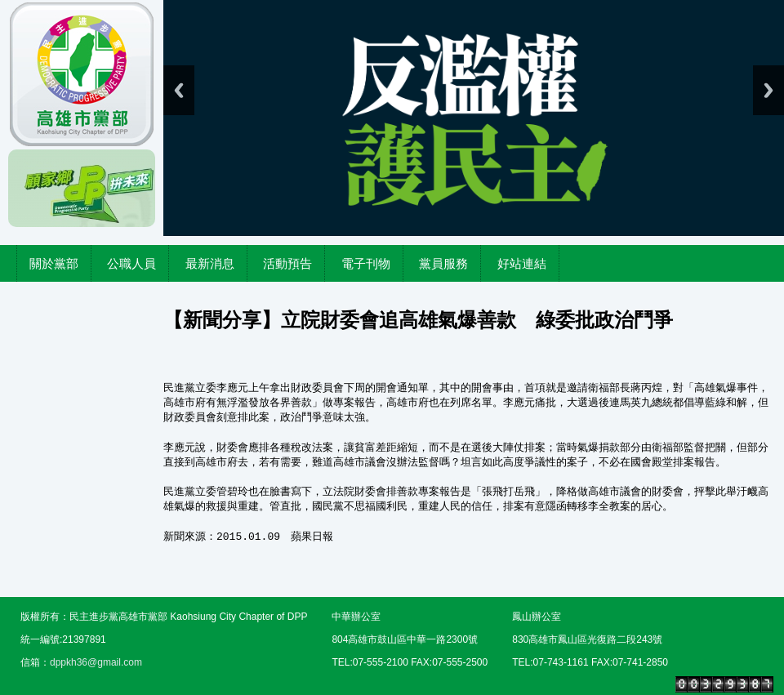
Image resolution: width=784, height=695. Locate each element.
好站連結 (522, 263)
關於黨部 (54, 263)
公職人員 (131, 263)
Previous (179, 90)
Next (768, 90)
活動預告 (287, 263)
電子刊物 (366, 263)
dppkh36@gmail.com (96, 662)
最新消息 (210, 263)
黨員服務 (443, 263)
